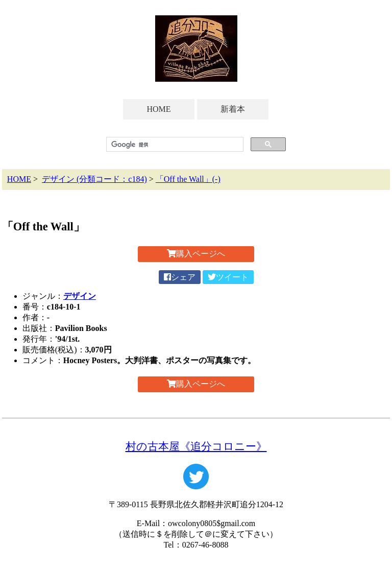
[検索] (174, 145)
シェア (180, 277)
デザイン (80, 296)
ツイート (228, 277)
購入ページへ (196, 254)
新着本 (233, 109)
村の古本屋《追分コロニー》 (196, 446)
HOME (158, 109)
